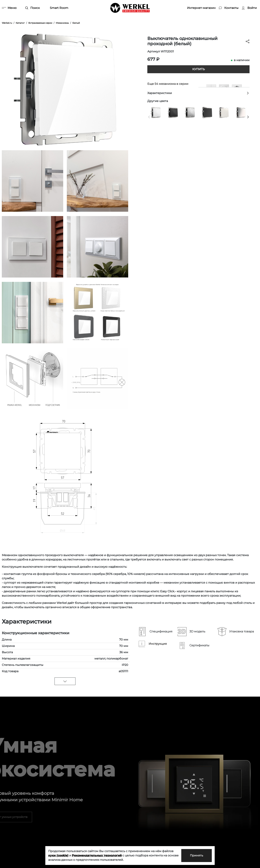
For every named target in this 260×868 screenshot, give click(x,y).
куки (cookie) (58, 855)
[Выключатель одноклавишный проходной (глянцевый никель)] (241, 112)
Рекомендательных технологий (97, 855)
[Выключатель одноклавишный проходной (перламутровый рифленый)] (224, 112)
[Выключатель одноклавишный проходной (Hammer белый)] (156, 112)
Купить (199, 69)
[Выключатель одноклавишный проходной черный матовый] (207, 112)
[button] (149, 117)
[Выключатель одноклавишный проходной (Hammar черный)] (173, 112)
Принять (197, 855)
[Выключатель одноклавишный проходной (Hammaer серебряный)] (190, 112)
